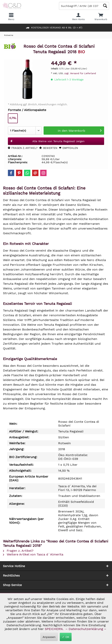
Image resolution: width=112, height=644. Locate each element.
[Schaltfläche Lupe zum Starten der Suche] (105, 6)
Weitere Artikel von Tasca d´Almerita (33, 554)
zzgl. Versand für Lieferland (80, 73)
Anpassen (49, 637)
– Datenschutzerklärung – (86, 629)
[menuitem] (101, 17)
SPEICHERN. (55, 629)
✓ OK (66, 637)
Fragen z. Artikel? (23, 148)
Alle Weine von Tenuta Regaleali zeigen (47, 140)
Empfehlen (69, 148)
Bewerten (48, 148)
